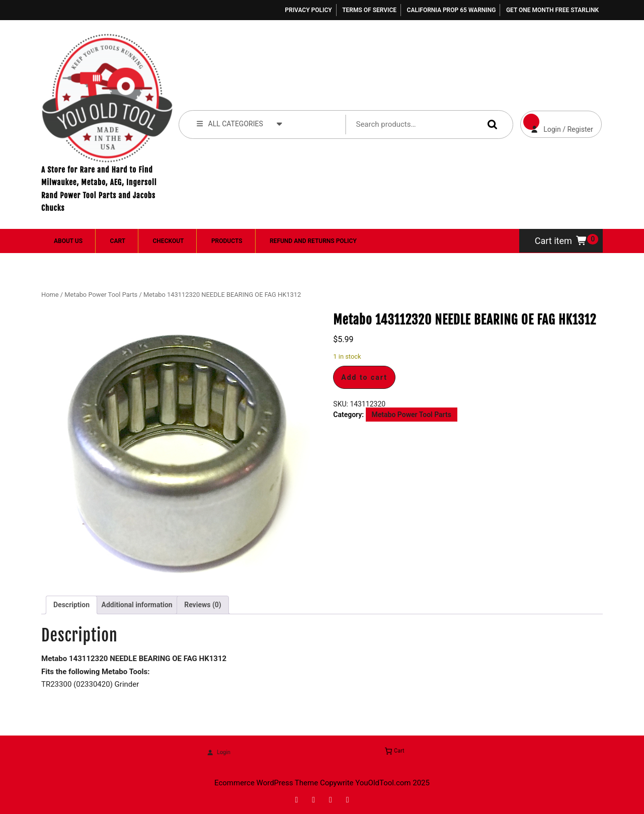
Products (227, 241)
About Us (68, 241)
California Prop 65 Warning (452, 10)
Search (490, 124)
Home (50, 295)
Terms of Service (369, 10)
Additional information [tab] (137, 605)
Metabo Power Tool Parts (101, 295)
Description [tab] (71, 605)
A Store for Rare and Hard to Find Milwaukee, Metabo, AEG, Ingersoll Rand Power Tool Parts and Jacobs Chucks (99, 189)
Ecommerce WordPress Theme (266, 783)
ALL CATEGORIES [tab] (239, 123)
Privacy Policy (308, 10)
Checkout (169, 241)
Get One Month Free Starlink (552, 10)
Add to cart (364, 377)
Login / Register (557, 122)
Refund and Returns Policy (313, 241)
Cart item (561, 241)
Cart (118, 241)
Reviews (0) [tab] (203, 605)
